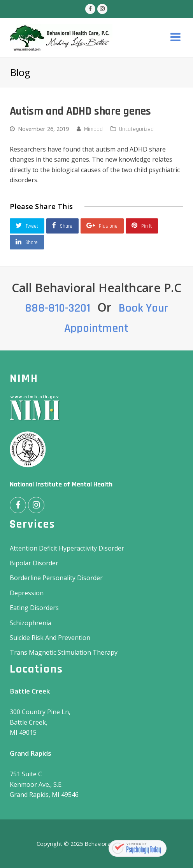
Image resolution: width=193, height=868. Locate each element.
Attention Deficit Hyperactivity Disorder (67, 548)
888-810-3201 (58, 308)
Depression (27, 593)
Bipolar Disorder (34, 563)
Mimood (93, 129)
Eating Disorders (34, 608)
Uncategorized (136, 129)
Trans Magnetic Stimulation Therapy (64, 652)
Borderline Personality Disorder (56, 578)
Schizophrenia (31, 623)
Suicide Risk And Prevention (50, 638)
